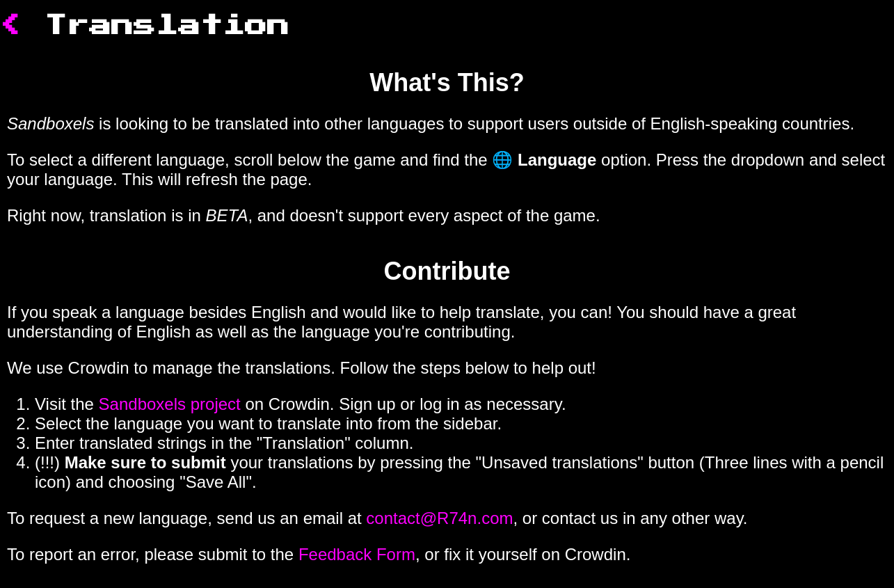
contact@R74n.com (439, 518)
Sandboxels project (170, 404)
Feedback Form (357, 554)
